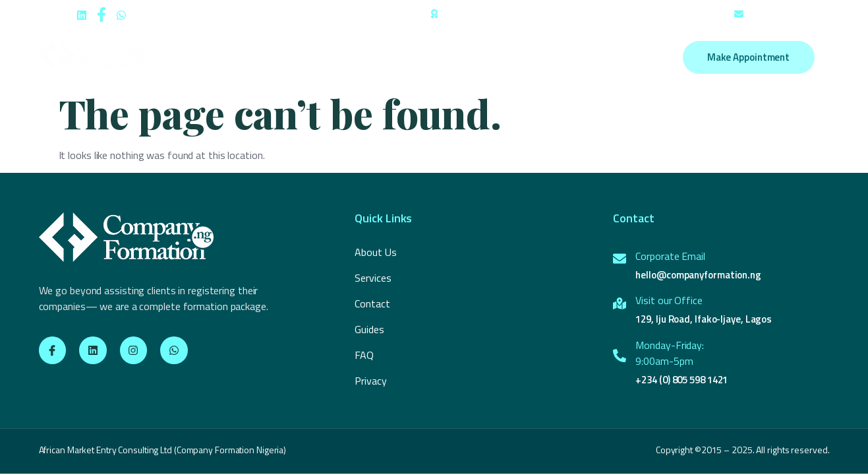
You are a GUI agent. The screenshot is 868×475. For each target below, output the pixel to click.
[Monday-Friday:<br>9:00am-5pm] (620, 356)
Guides (508, 57)
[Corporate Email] (620, 259)
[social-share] (82, 14)
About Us (290, 57)
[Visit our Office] (620, 303)
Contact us (567, 57)
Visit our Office (669, 300)
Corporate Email (670, 256)
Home (236, 57)
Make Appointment (748, 57)
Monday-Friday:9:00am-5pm (670, 353)
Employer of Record (430, 57)
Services (349, 57)
